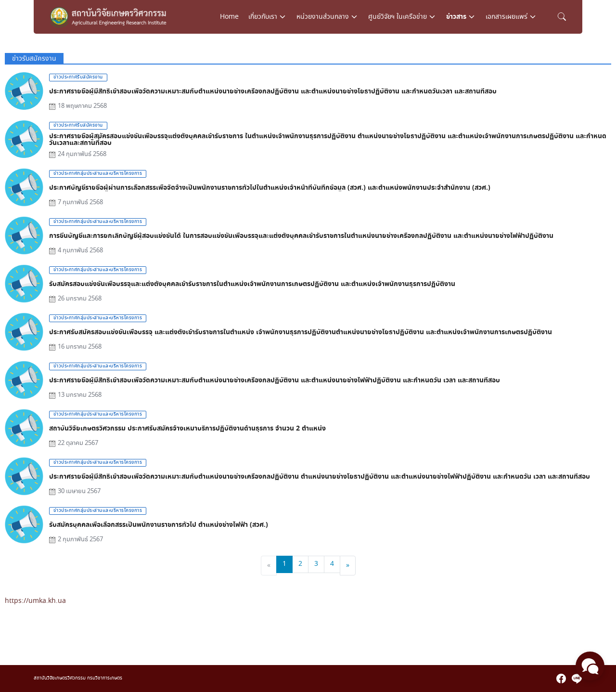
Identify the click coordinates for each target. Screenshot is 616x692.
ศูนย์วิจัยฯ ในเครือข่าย (398, 17)
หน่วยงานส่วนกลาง (323, 17)
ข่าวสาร (456, 17)
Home (229, 17)
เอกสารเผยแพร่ (507, 17)
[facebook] (561, 679)
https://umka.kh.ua (35, 601)
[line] (577, 679)
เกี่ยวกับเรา (263, 17)
